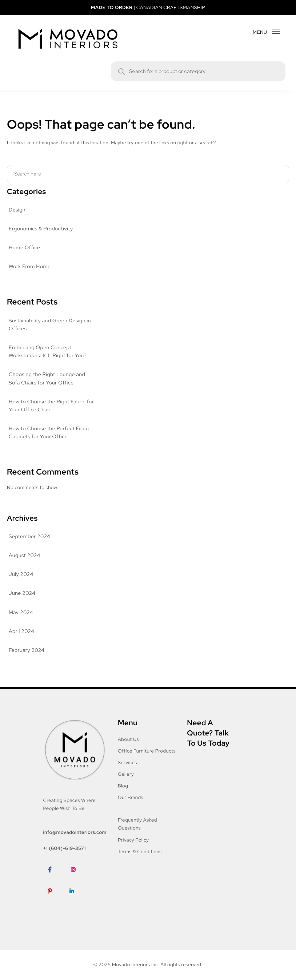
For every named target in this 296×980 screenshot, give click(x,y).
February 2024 (27, 650)
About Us (129, 739)
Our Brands (131, 797)
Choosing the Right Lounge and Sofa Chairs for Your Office (47, 379)
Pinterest (53, 902)
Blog (123, 786)
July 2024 (20, 574)
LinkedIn (75, 902)
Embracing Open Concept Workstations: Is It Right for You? (49, 352)
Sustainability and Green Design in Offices (51, 325)
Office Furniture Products (147, 751)
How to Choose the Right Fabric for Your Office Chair (47, 406)
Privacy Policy (134, 840)
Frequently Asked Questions (138, 824)
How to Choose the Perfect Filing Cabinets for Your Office (49, 433)
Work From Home (30, 267)
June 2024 (21, 593)
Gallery (126, 774)
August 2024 (24, 556)
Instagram (78, 881)
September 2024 (29, 537)
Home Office (24, 248)
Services (128, 763)
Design (17, 210)
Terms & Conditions (140, 852)
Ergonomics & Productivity (41, 229)
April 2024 (21, 632)
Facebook (54, 881)
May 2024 (21, 613)
